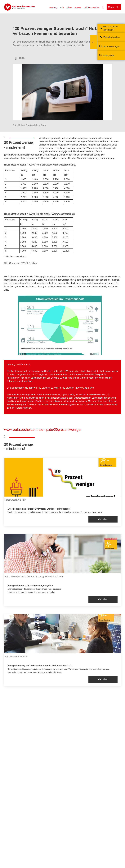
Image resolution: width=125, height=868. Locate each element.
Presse (78, 7)
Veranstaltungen (111, 46)
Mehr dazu (103, 519)
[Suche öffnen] (103, 7)
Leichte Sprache (91, 7)
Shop (69, 7)
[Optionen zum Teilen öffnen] (20, 58)
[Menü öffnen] (114, 7)
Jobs (62, 7)
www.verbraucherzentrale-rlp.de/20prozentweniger (43, 430)
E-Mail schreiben (112, 37)
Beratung (53, 7)
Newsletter (109, 56)
